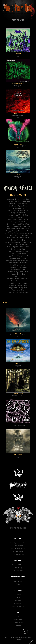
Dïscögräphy (18, 568)
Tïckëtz (18, 584)
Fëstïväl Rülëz (18, 617)
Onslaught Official (18, 565)
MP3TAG (18, 601)
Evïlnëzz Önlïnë (18, 552)
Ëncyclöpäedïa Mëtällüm (18, 543)
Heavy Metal (18, 195)
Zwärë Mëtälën (18, 546)
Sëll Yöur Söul (18, 581)
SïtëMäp (18, 626)
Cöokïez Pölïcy (18, 623)
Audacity (18, 598)
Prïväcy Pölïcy (18, 620)
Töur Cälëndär (18, 571)
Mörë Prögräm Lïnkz (18, 606)
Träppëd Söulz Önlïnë (18, 549)
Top (5, 308)
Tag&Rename (18, 603)
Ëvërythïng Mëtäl (18, 554)
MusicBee (18, 595)
